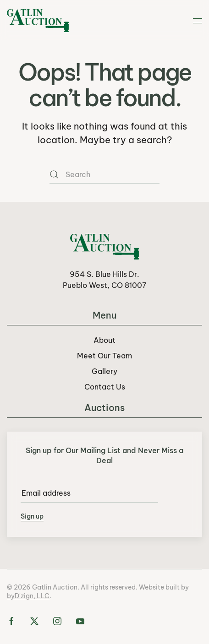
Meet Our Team (104, 356)
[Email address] (89, 493)
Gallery (104, 371)
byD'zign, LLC (28, 596)
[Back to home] (38, 21)
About (104, 340)
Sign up (32, 516)
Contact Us (105, 387)
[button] (198, 21)
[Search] (104, 174)
